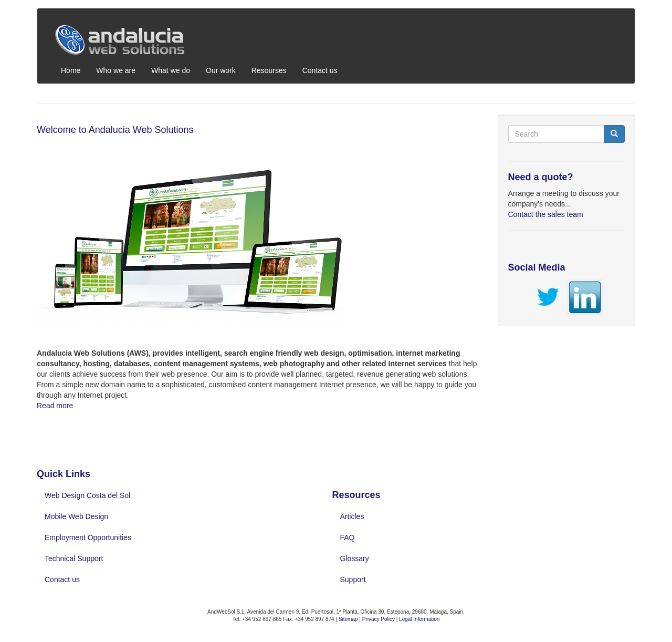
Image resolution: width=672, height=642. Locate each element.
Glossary (354, 558)
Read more (55, 406)
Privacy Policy (379, 619)
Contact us (320, 70)
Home (71, 70)
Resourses (269, 70)
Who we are (116, 70)
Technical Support (74, 558)
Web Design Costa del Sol (87, 495)
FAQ (347, 537)
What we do (171, 70)
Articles (352, 516)
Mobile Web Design (76, 516)
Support (353, 579)
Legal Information (419, 619)
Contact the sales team (546, 214)
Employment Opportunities (88, 537)
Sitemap (348, 619)
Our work (221, 70)
